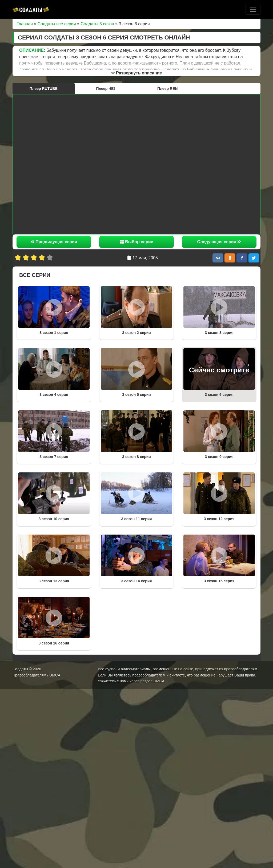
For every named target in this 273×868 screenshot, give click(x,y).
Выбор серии (137, 242)
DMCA (159, 681)
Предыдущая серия (54, 242)
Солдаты (20, 669)
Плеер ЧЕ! (105, 89)
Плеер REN (167, 89)
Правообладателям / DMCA (36, 675)
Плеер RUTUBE (44, 89)
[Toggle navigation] (253, 9)
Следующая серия (219, 242)
